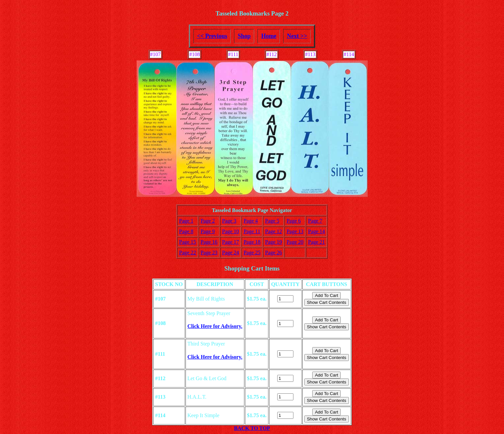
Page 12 (273, 231)
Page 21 (316, 242)
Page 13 (295, 231)
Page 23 (209, 253)
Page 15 (188, 242)
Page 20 (295, 242)
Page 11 (252, 231)
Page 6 (294, 221)
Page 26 (273, 253)
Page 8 (186, 231)
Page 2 (208, 221)
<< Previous (212, 36)
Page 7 (315, 221)
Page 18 (252, 242)
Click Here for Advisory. (215, 326)
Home (269, 36)
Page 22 (188, 253)
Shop (244, 36)
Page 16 (209, 242)
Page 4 (251, 221)
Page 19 (273, 242)
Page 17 (231, 242)
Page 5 (272, 221)
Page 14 (316, 231)
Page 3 (229, 221)
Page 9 (208, 231)
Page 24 (231, 253)
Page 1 (186, 221)
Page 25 (252, 253)
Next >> (297, 36)
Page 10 (231, 231)
